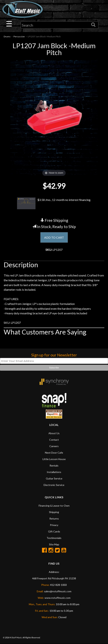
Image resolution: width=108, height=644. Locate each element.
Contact (54, 440)
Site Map (54, 545)
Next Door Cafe (54, 453)
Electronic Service (54, 485)
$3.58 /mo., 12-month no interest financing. (54, 203)
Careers (54, 446)
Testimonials (54, 538)
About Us (54, 433)
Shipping (54, 512)
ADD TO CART (54, 238)
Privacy (54, 525)
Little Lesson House (54, 459)
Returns (54, 519)
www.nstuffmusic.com (58, 598)
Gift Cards (54, 532)
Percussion (19, 36)
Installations (54, 472)
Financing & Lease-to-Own (54, 506)
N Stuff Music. (16, 638)
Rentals (54, 466)
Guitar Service (54, 479)
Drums (7, 36)
